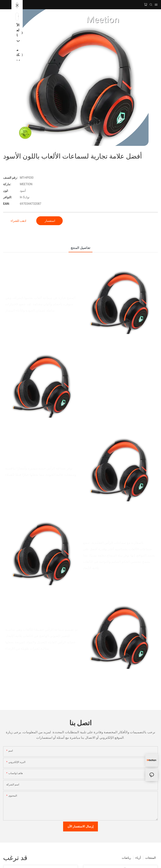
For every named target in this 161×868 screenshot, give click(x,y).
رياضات (126, 858)
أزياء (138, 858)
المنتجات (151, 858)
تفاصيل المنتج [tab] (80, 248)
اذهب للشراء (18, 221)
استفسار (49, 221)
